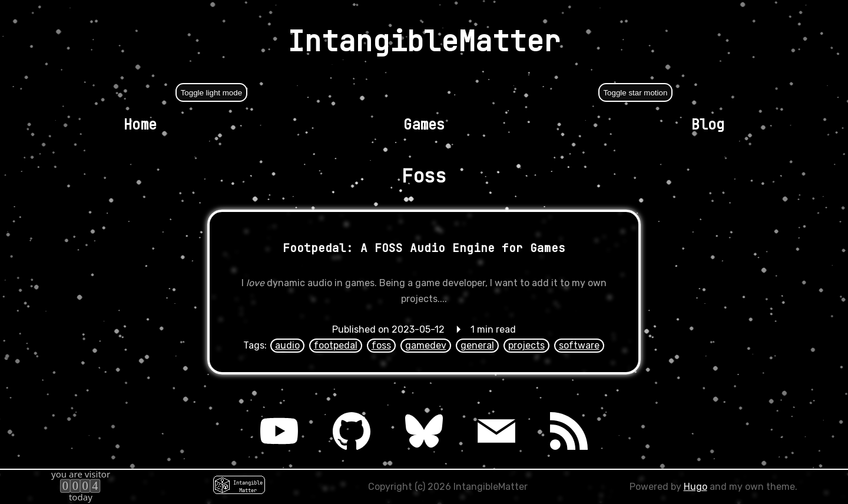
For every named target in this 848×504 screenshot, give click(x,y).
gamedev (426, 345)
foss (381, 345)
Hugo (695, 487)
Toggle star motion (635, 93)
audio (287, 345)
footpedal (336, 345)
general (477, 345)
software (579, 345)
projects (526, 345)
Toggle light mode (211, 93)
